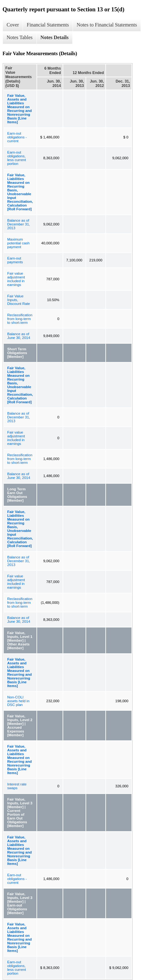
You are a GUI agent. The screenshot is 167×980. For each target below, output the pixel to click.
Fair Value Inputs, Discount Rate (19, 300)
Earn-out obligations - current (17, 137)
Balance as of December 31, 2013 (19, 224)
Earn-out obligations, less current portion (17, 158)
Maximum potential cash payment (18, 243)
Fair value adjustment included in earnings (16, 279)
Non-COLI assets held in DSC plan (18, 701)
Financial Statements (48, 25)
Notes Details (55, 37)
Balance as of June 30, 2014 (19, 336)
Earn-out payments (15, 260)
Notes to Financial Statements (107, 25)
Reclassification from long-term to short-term (20, 319)
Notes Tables (20, 37)
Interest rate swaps (17, 786)
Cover (13, 25)
